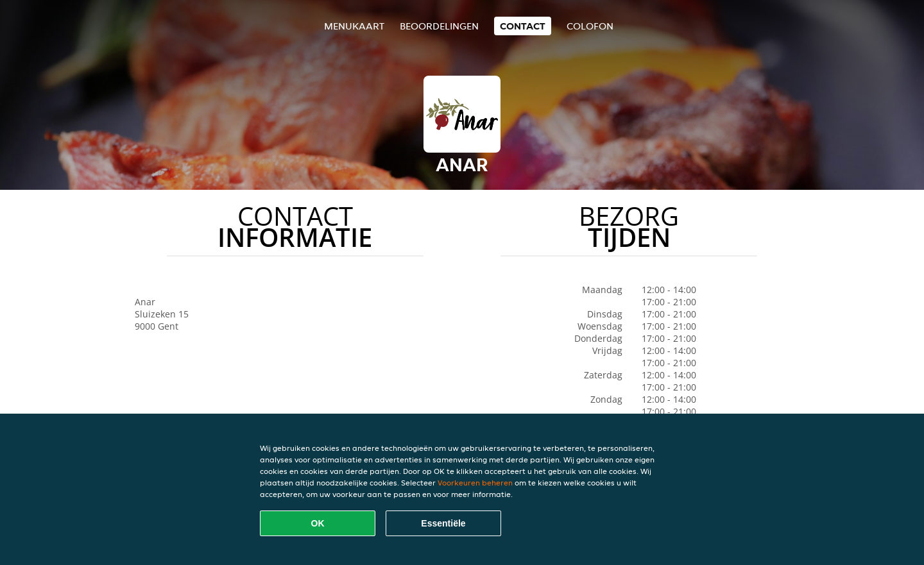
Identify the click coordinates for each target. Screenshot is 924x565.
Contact (523, 26)
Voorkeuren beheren (475, 483)
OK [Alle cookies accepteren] (318, 523)
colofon (590, 26)
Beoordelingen (439, 26)
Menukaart (354, 26)
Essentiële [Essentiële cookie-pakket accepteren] (443, 523)
